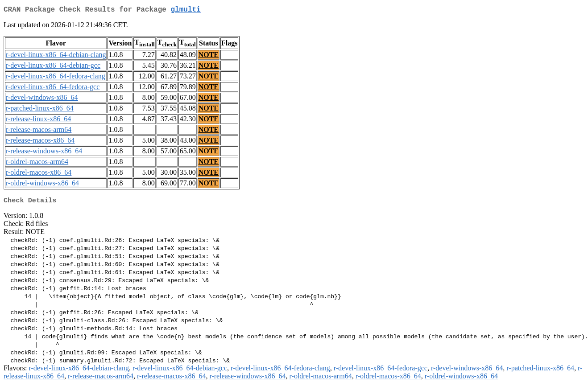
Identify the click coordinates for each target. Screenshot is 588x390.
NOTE (209, 56)
